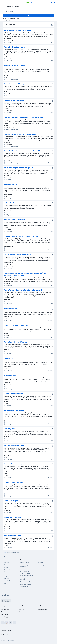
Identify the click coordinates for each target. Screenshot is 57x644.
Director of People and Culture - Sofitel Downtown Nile (23, 117)
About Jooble (5, 609)
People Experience (11, 308)
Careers (4, 612)
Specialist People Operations (14, 220)
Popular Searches (42, 609)
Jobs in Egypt (5, 617)
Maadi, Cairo (7, 569)
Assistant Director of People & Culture (18, 30)
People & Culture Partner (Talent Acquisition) (20, 134)
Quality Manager (10, 375)
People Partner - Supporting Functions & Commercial (23, 290)
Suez (5, 583)
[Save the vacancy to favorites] (52, 31)
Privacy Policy (5, 634)
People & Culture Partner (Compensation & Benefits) (23, 151)
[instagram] (7, 623)
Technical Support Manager (14, 446)
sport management (25, 571)
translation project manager (27, 582)
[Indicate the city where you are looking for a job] (29, 11)
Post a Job (23, 612)
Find (29, 15)
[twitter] (11, 623)
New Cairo (7, 563)
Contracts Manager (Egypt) (14, 482)
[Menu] (2, 2)
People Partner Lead (11, 184)
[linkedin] (15, 623)
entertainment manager (26, 576)
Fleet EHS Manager (11, 501)
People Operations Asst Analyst (15, 342)
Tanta (5, 576)
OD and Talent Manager (12, 517)
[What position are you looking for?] (29, 7)
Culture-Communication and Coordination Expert (22, 236)
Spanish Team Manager (12, 536)
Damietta (6, 579)
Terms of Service (6, 631)
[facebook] (3, 623)
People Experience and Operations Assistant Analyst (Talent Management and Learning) (26, 274)
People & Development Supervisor (16, 325)
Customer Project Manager (14, 394)
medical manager (25, 563)
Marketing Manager (11, 429)
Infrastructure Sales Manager (15, 410)
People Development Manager (15, 84)
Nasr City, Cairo (8, 572)
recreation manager (25, 573)
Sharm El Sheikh (8, 581)
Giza (5, 565)
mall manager (24, 569)
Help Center (5, 614)
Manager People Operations (14, 101)
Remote (6, 567)
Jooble (12, 640)
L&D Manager (9, 358)
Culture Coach (9, 203)
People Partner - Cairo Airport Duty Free (18, 255)
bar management (25, 586)
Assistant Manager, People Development (18, 168)
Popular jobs (40, 563)
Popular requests (10, 557)
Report (51, 42)
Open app (53, 2)
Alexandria (7, 574)
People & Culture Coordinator (14, 47)
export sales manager (26, 584)
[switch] (52, 25)
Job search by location (43, 565)
